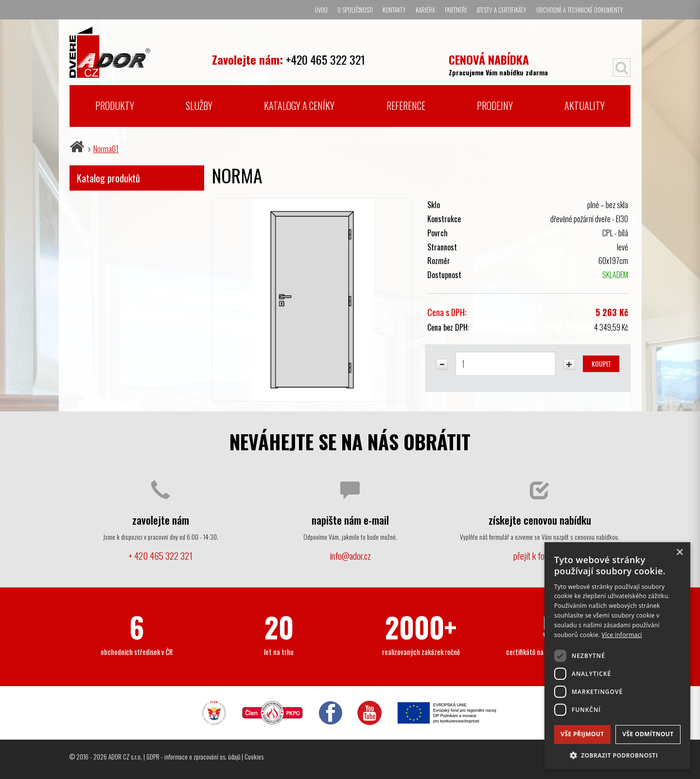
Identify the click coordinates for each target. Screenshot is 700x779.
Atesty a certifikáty (501, 10)
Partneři (456, 10)
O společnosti (355, 10)
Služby (199, 106)
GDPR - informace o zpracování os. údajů (193, 757)
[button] (617, 755)
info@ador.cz (350, 556)
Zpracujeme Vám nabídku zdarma (498, 64)
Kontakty (394, 10)
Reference (406, 106)
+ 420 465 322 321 (160, 556)
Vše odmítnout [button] (648, 734)
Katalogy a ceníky (299, 106)
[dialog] (617, 656)
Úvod (321, 10)
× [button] (679, 553)
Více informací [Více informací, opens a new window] (622, 635)
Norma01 (106, 149)
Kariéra (425, 10)
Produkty (115, 106)
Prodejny (495, 106)
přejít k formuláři (540, 556)
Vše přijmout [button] (582, 734)
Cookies (254, 757)
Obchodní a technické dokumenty (580, 10)
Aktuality (585, 106)
